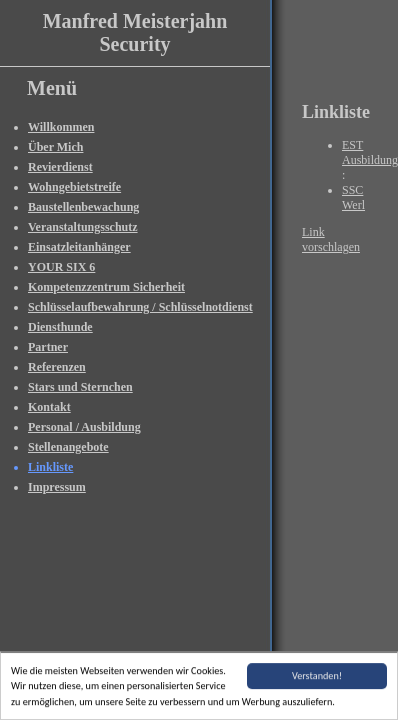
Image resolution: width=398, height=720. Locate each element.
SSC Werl (353, 197)
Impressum (57, 487)
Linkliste (50, 467)
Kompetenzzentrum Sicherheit (106, 287)
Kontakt (49, 407)
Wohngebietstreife (74, 187)
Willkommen (61, 127)
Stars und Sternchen (80, 387)
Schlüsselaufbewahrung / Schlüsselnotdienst (140, 307)
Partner (48, 347)
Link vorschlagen (331, 239)
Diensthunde (60, 327)
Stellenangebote (68, 447)
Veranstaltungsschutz (83, 227)
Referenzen (57, 367)
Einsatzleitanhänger (79, 247)
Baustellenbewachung (83, 207)
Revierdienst (60, 167)
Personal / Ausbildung (84, 427)
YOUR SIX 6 (61, 267)
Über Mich (55, 147)
